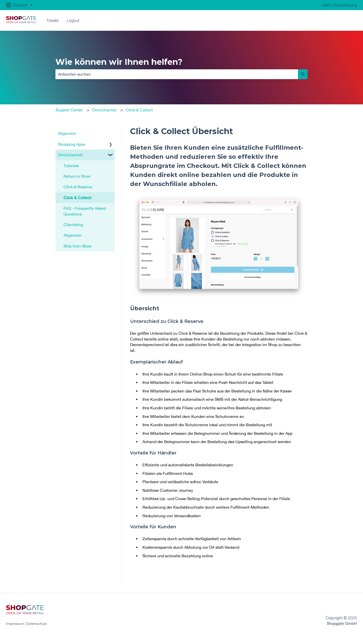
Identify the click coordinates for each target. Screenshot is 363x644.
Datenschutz (37, 624)
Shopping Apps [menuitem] (72, 144)
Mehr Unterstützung (340, 5)
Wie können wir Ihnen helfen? (119, 62)
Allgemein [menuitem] (67, 133)
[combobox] (177, 74)
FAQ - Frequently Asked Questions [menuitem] (85, 211)
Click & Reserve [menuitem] (78, 187)
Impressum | (16, 624)
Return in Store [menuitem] (77, 176)
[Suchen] (303, 74)
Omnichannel (104, 110)
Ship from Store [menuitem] (78, 246)
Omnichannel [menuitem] (70, 155)
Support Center (69, 110)
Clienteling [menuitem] (73, 225)
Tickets (53, 20)
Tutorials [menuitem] (71, 166)
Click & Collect (139, 110)
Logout (73, 20)
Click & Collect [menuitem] (78, 197)
